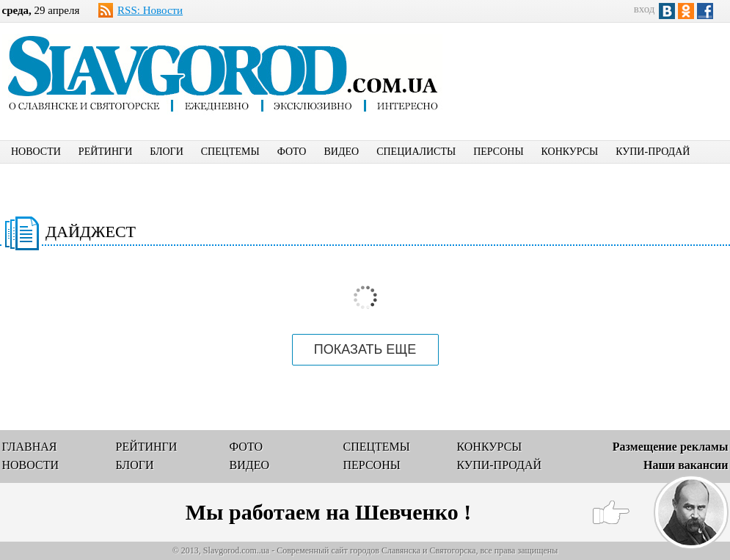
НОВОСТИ (36, 152)
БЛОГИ (167, 152)
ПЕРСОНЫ (498, 152)
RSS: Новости (150, 10)
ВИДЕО (341, 152)
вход (645, 9)
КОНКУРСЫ (570, 152)
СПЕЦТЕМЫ (230, 152)
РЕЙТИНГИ (105, 152)
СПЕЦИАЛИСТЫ (416, 152)
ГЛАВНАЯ (30, 447)
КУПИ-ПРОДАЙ (653, 152)
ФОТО (292, 152)
